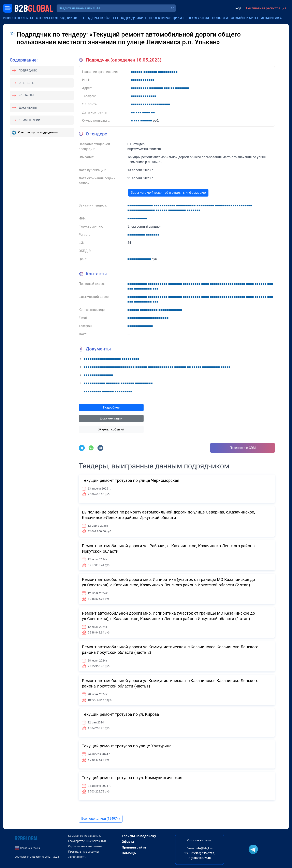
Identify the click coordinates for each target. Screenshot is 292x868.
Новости (220, 18)
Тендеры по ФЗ (96, 18)
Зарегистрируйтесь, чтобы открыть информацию (168, 193)
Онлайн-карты (244, 18)
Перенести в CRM (243, 448)
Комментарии (29, 120)
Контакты (26, 95)
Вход (237, 8)
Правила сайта (134, 847)
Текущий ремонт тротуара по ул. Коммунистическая (132, 778)
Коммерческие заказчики (85, 836)
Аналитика (271, 18)
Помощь (129, 853)
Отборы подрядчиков (57, 18)
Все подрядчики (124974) (101, 819)
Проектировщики (165, 18)
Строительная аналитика (85, 846)
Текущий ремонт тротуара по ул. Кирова (120, 714)
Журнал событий (111, 429)
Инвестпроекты (18, 18)
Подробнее (111, 407)
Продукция (198, 18)
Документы (28, 108)
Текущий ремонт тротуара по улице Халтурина (127, 746)
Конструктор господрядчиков (38, 132)
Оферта (128, 842)
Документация (111, 418)
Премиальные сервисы (84, 852)
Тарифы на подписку (139, 836)
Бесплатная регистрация (266, 8)
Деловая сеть (77, 857)
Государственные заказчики (87, 841)
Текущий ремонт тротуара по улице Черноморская (131, 480)
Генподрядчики (128, 18)
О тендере (26, 83)
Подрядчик (28, 70)
